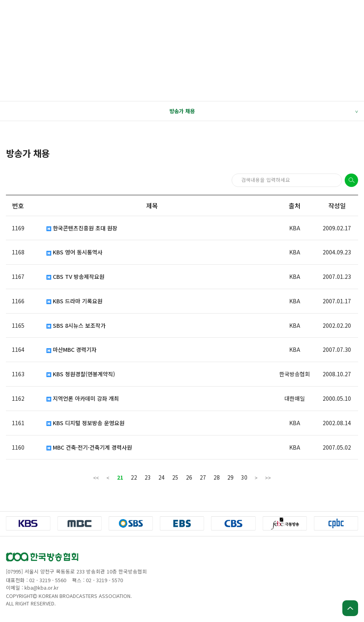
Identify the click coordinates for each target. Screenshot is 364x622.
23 (148, 477)
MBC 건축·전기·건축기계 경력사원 (89, 447)
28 (217, 477)
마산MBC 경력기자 (71, 350)
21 (120, 477)
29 (230, 477)
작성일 (337, 205)
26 (189, 477)
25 (175, 477)
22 (134, 477)
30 (244, 477)
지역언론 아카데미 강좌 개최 (83, 399)
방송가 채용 (264, 111)
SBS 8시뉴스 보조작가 (76, 326)
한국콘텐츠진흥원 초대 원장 (82, 228)
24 (162, 477)
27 (203, 477)
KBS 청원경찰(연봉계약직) (81, 374)
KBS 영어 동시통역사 (74, 252)
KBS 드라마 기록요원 (74, 301)
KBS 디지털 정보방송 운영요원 (85, 423)
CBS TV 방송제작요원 (75, 277)
